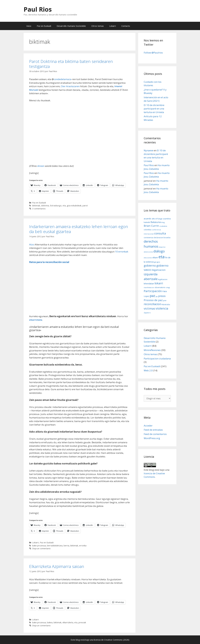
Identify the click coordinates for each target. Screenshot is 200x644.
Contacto (126, 26)
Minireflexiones (152, 350)
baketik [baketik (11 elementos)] (147, 222)
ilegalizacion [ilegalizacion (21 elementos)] (159, 270)
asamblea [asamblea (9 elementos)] (167, 219)
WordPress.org (152, 438)
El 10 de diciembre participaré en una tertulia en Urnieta (154, 109)
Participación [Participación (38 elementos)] (153, 291)
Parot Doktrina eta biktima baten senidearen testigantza (71, 64)
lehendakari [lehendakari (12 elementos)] (149, 284)
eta (64, 206)
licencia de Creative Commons (108, 640)
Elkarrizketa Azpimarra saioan (57, 566)
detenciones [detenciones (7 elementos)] (148, 252)
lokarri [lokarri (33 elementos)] (159, 283)
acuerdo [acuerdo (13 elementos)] (147, 219)
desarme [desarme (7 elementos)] (162, 247)
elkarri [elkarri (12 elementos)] (155, 258)
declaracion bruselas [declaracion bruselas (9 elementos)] (162, 238)
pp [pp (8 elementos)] (157, 296)
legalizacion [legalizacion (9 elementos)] (163, 279)
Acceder (148, 426)
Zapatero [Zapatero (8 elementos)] (147, 313)
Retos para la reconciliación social (49, 262)
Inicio (29, 26)
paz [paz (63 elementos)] (152, 296)
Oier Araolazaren (70, 86)
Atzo (32, 244)
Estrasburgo (56, 206)
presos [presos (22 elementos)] (162, 296)
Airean (41, 166)
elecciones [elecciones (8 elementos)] (148, 258)
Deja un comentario (41, 548)
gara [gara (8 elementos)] (158, 262)
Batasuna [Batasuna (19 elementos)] (156, 222)
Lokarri (113, 26)
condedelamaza (63, 79)
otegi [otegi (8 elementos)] (168, 287)
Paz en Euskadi (44, 26)
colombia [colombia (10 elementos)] (147, 230)
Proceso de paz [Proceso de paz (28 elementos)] (153, 300)
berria (66, 546)
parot (85, 206)
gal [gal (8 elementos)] (155, 262)
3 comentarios (39, 209)
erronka (83, 546)
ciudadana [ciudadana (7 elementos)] (163, 226)
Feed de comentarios (155, 434)
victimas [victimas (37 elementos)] (149, 308)
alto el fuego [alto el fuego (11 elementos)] (157, 219)
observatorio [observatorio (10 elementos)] (160, 287)
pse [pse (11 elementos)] (165, 300)
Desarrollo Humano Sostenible (71, 26)
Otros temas (98, 26)
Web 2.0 (148, 370)
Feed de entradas (153, 430)
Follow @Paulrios (153, 53)
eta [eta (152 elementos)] (162, 257)
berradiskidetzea (55, 546)
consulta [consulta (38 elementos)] (160, 233)
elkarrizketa (36, 320)
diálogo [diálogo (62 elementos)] (159, 251)
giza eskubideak (74, 206)
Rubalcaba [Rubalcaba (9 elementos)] (166, 304)
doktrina (45, 206)
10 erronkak (122, 252)
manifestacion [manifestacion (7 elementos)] (149, 287)
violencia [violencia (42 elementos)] (162, 308)
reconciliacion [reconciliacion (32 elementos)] (152, 304)
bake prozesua (39, 546)
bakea (50, 622)
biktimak (36, 206)
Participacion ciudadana (157, 359)
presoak (82, 622)
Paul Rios (38, 9)
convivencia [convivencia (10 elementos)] (149, 237)
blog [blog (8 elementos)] (163, 222)
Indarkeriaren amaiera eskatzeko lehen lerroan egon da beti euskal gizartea (79, 229)
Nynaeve (148, 150)
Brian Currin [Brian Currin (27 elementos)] (151, 226)
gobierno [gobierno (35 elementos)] (150, 265)
